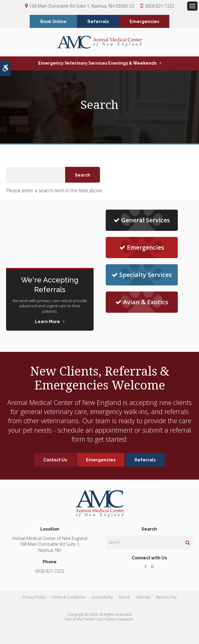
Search (124, 598)
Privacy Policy (34, 598)
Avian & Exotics (142, 303)
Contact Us (55, 460)
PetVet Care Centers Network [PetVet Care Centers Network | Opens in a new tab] (108, 620)
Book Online (53, 22)
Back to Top (167, 598)
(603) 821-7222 (160, 6)
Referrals (98, 22)
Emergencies (144, 22)
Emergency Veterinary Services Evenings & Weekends (97, 64)
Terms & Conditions (69, 598)
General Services (142, 221)
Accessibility (102, 598)
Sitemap (143, 598)
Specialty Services (142, 275)
